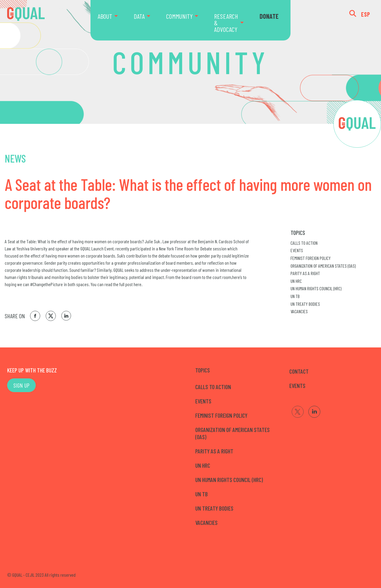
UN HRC (296, 281)
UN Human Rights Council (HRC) (316, 288)
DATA (139, 16)
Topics (298, 233)
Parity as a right (305, 273)
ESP (366, 14)
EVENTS (297, 386)
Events (297, 250)
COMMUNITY (179, 16)
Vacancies (299, 311)
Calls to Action (304, 243)
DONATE (269, 16)
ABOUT (105, 16)
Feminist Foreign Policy (311, 258)
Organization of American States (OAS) (323, 266)
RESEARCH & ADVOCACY (226, 23)
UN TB (295, 296)
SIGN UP (21, 385)
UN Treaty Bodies (305, 304)
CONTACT (299, 371)
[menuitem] (112, 20)
